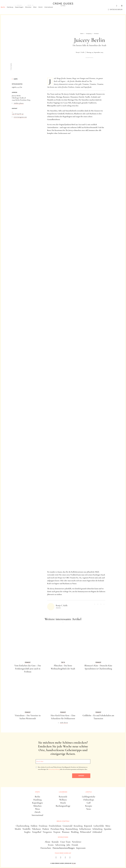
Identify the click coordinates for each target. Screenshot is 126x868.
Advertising (60, 845)
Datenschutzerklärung (54, 769)
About (47, 842)
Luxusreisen (18, 6)
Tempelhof (37, 832)
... (12, 112)
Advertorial (89, 58)
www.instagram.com (20, 117)
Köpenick (88, 826)
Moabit (18, 829)
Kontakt (55, 842)
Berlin (6, 10)
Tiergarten (47, 832)
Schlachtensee (85, 829)
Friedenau (43, 826)
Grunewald (68, 826)
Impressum (81, 848)
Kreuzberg (78, 826)
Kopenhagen (22, 10)
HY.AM (74, 863)
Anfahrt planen (19, 103)
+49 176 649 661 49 (18, 114)
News (89, 809)
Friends (75, 845)
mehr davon (64, 723)
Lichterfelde (99, 826)
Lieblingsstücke (89, 797)
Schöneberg (97, 829)
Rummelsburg (72, 829)
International (51, 10)
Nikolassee (36, 829)
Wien (38, 10)
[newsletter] (70, 858)
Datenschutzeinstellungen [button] (64, 848)
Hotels (63, 803)
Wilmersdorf (86, 832)
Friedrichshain (55, 826)
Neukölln (26, 829)
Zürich (43, 10)
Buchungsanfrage (63, 806)
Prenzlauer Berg (57, 829)
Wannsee (66, 832)
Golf (89, 803)
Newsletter (77, 842)
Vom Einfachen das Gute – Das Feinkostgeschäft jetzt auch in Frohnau (28, 669)
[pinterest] (65, 858)
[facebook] (56, 858)
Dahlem (34, 826)
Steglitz (27, 832)
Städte (6, 6)
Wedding (75, 832)
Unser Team (65, 842)
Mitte (108, 826)
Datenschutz (46, 848)
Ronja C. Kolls (80, 52)
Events (51, 845)
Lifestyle (30, 6)
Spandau (108, 829)
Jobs (68, 845)
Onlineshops (89, 800)
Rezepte (89, 806)
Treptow (57, 832)
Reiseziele (63, 797)
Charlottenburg (23, 826)
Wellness (63, 800)
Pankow (46, 829)
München (31, 10)
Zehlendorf (97, 832)
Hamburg (13, 10)
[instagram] (61, 858)
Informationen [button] (63, 837)
